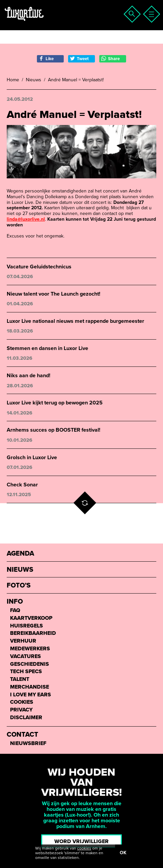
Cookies (22, 702)
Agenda (20, 554)
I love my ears (31, 695)
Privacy (21, 710)
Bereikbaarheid (33, 633)
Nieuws (34, 80)
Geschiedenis (30, 664)
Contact (22, 735)
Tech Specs (26, 672)
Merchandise (30, 687)
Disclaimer (26, 718)
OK (123, 853)
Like (46, 59)
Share (110, 59)
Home (13, 80)
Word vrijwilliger (81, 841)
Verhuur (23, 641)
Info (15, 602)
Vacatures (25, 657)
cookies (84, 848)
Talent (20, 679)
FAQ (15, 611)
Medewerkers (30, 649)
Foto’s (19, 586)
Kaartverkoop (31, 618)
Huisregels (26, 626)
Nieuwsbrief (28, 744)
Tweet (79, 59)
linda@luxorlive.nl (26, 219)
